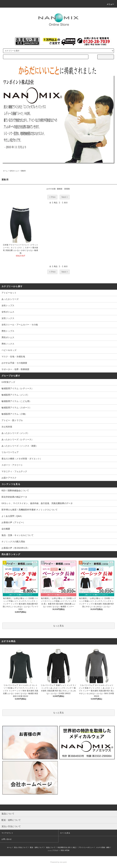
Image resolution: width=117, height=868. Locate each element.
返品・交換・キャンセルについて (18, 535)
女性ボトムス (14, 171)
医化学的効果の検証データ (14, 497)
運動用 (23, 171)
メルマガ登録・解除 (103, 847)
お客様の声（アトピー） (13, 522)
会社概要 (6, 529)
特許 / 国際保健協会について (15, 491)
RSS (62, 850)
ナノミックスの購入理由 (13, 542)
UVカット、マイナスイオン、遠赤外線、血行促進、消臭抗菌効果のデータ (37, 503)
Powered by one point (58, 862)
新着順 (67, 189)
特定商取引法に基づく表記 (67, 847)
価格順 (60, 189)
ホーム (5, 171)
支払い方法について (21, 847)
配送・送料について (37, 847)
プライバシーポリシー (86, 847)
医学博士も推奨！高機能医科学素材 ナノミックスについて (30, 510)
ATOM (67, 850)
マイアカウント (7, 833)
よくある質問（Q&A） (12, 516)
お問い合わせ (7, 839)
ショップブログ (53, 850)
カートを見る (65, 833)
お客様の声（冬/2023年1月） (15, 548)
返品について (51, 847)
